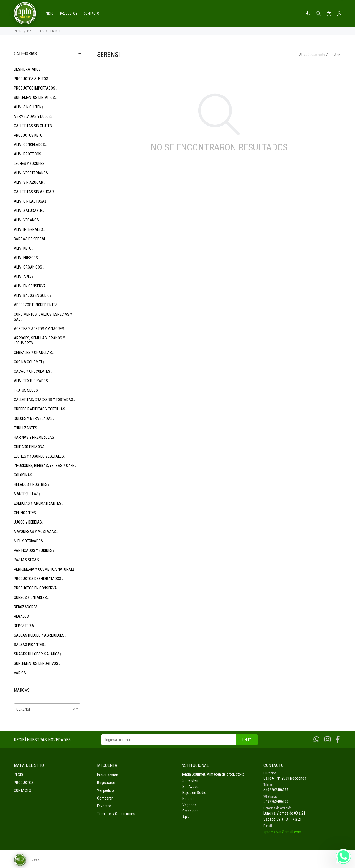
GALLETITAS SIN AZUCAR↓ (35, 192)
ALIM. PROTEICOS (28, 154)
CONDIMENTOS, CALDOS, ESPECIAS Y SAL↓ (43, 317)
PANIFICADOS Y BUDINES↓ (34, 550)
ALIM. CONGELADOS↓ (30, 145)
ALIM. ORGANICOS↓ (29, 267)
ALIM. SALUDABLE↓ (29, 211)
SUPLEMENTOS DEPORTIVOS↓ (37, 663)
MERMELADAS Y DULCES (33, 116)
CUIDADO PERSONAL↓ (31, 447)
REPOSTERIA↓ (25, 626)
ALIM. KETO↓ (24, 248)
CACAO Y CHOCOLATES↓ (33, 371)
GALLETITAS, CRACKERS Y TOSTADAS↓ (45, 400)
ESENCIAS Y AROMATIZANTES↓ (39, 503)
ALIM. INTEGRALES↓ (29, 229)
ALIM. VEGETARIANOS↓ (32, 173)
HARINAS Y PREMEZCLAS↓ (35, 437)
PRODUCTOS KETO (28, 135)
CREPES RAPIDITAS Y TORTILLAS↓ (40, 409)
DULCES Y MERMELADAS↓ (34, 418)
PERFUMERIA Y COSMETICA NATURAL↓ (44, 569)
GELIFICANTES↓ (26, 513)
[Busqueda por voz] (308, 14)
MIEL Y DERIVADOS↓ (29, 541)
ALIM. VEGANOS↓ (27, 220)
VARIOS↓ (21, 673)
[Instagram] (328, 740)
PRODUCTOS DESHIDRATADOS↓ (39, 579)
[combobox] (47, 709)
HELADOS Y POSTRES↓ (32, 484)
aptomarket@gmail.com (282, 832)
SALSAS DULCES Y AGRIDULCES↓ (40, 635)
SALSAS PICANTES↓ (30, 645)
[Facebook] (338, 740)
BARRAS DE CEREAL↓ (31, 239)
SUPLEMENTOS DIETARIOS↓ (35, 98)
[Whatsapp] (316, 740)
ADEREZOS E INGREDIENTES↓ (37, 305)
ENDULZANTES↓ (26, 428)
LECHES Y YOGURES (29, 164)
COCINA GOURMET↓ (29, 362)
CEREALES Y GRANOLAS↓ (34, 353)
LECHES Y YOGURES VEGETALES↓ (40, 456)
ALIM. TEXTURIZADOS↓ (32, 381)
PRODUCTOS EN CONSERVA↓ (36, 588)
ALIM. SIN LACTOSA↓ (30, 201)
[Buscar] (318, 14)
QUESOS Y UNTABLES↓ (31, 598)
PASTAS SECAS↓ (27, 560)
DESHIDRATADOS (27, 69)
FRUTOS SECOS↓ (27, 390)
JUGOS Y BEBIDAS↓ (29, 522)
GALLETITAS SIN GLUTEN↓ (34, 126)
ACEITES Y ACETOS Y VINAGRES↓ (40, 329)
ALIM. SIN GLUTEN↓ (29, 107)
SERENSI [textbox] (45, 709)
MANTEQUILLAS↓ (27, 494)
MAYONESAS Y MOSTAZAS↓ (36, 532)
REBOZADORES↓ (27, 607)
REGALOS (21, 616)
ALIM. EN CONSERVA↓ (31, 286)
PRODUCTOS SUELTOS (31, 79)
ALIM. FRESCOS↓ (27, 258)
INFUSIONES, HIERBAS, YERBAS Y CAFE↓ (45, 466)
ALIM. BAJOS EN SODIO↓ (33, 295)
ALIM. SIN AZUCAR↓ (30, 182)
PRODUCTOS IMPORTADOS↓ (35, 88)
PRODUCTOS (36, 31)
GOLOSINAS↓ (24, 475)
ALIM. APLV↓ (24, 277)
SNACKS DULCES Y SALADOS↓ (38, 654)
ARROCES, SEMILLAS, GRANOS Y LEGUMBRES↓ (39, 341)
